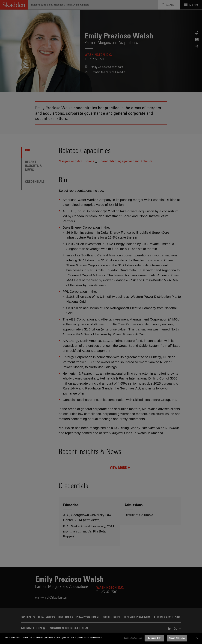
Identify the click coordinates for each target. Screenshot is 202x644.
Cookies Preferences (133, 638)
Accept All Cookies (177, 638)
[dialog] (101, 638)
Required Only (154, 638)
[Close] (197, 638)
